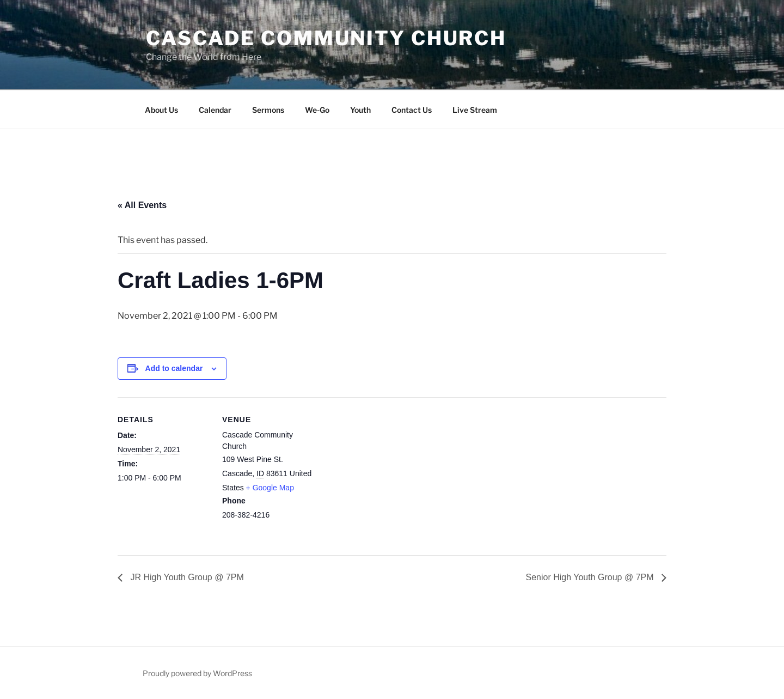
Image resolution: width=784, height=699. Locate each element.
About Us (161, 110)
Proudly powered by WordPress (197, 673)
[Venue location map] (384, 473)
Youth (360, 110)
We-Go (317, 110)
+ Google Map (270, 488)
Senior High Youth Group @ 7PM (591, 577)
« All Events (142, 205)
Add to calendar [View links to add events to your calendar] (174, 368)
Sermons (268, 110)
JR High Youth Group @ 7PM (186, 577)
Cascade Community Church (326, 38)
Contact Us (412, 110)
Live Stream (475, 110)
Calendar (215, 110)
